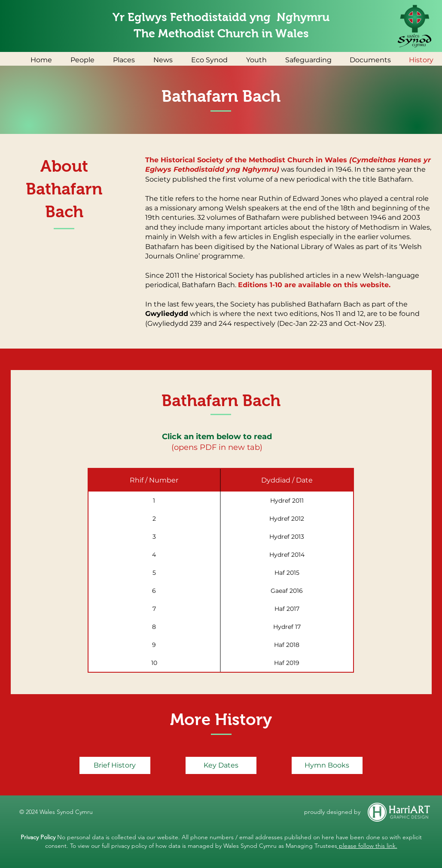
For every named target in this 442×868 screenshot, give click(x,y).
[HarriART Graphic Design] (399, 812)
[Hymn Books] (327, 765)
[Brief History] (115, 765)
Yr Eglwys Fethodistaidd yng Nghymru (221, 17)
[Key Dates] (221, 765)
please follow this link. (367, 846)
